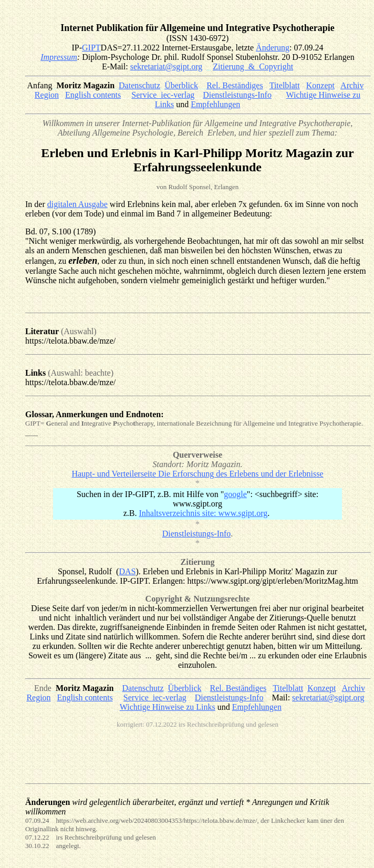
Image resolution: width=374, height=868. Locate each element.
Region (47, 95)
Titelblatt (285, 85)
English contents (93, 95)
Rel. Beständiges (235, 85)
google (235, 494)
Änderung (273, 48)
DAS (127, 571)
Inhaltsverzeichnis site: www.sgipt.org (203, 513)
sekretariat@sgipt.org (167, 66)
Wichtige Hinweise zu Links (168, 707)
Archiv (352, 85)
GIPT (91, 48)
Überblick (181, 85)
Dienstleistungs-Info (237, 95)
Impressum (59, 57)
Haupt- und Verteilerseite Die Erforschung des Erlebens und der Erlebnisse (197, 474)
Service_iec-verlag (163, 95)
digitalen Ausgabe (77, 204)
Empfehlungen (215, 104)
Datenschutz (139, 85)
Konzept (320, 85)
